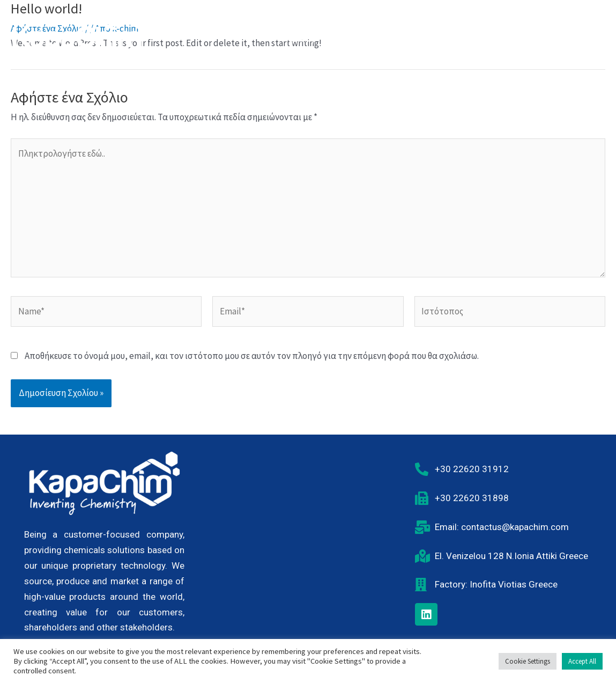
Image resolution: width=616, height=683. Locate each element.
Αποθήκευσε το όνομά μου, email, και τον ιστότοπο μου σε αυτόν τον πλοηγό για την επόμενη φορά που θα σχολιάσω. (252, 356)
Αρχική (300, 39)
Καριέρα (479, 39)
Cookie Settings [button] (528, 661)
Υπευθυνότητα (417, 39)
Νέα (522, 39)
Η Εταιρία (351, 39)
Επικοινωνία (572, 39)
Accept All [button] (582, 661)
